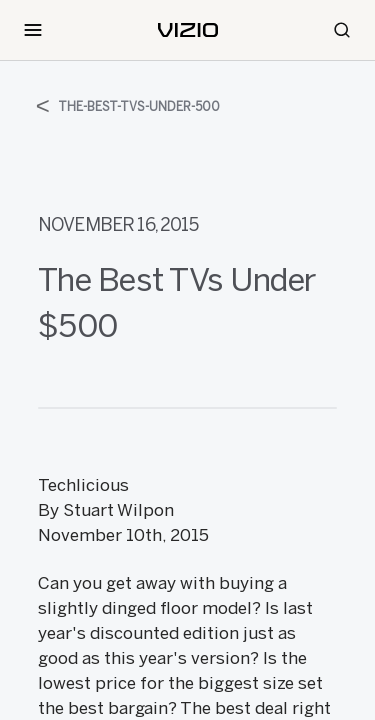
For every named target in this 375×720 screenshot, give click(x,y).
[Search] (342, 30)
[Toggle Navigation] (33, 30)
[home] (188, 30)
